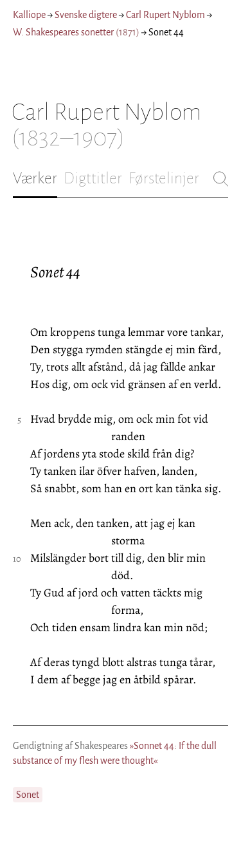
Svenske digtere (86, 15)
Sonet (28, 795)
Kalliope (29, 15)
